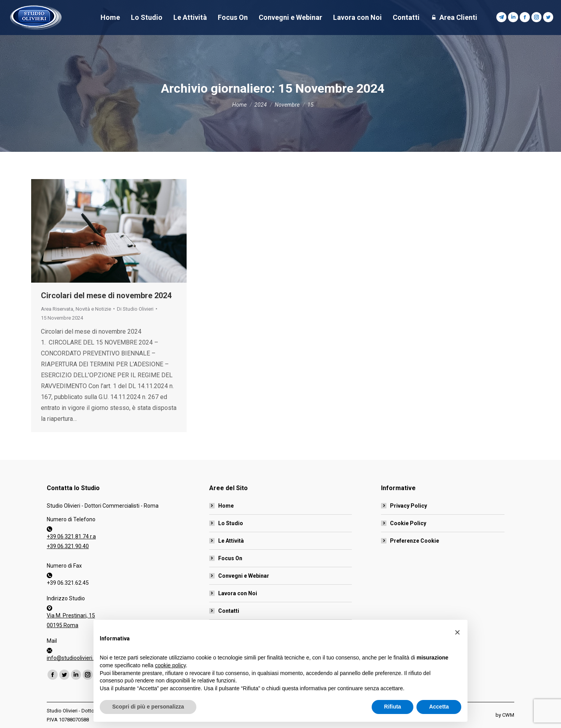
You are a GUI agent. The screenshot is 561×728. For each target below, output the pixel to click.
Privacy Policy (408, 506)
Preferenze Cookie (415, 541)
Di (135, 309)
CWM (508, 715)
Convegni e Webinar (244, 576)
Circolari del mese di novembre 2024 (106, 295)
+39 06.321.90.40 (68, 546)
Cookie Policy (408, 523)
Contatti (229, 611)
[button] (457, 647)
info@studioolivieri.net (74, 658)
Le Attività (231, 541)
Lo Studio (231, 523)
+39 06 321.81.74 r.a (71, 536)
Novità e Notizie (93, 309)
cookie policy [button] (170, 680)
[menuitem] (110, 18)
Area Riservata (57, 309)
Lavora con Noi (238, 593)
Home (226, 506)
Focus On (230, 558)
